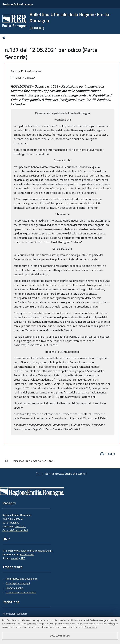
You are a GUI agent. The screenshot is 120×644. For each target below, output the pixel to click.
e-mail (15, 558)
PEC (23, 558)
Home (5, 38)
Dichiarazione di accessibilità (21, 592)
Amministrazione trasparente (22, 579)
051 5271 (20, 526)
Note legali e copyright (18, 583)
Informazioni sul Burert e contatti (15, 616)
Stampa (108, 454)
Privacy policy (91, 627)
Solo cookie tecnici (60, 636)
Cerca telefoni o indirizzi (15, 530)
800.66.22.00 (27, 554)
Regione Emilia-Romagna (18, 4)
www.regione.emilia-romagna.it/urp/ (33, 551)
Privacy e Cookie (14, 588)
